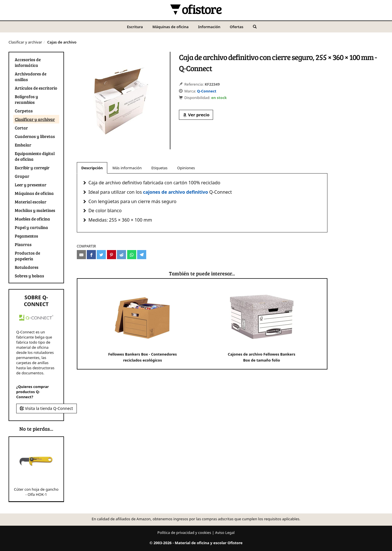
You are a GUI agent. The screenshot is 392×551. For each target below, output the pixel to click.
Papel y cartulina (31, 227)
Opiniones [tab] (186, 168)
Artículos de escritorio (36, 88)
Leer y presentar (31, 185)
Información (209, 27)
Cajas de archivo (62, 42)
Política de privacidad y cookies (184, 533)
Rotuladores (27, 267)
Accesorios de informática (28, 62)
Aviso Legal (225, 533)
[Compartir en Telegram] (142, 255)
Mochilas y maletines (35, 210)
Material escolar (31, 202)
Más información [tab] (127, 168)
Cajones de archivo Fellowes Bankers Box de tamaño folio (262, 324)
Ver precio (196, 115)
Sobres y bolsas (29, 276)
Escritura (135, 27)
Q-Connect (207, 91)
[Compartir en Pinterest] (112, 255)
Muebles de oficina (32, 219)
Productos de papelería (27, 256)
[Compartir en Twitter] (101, 255)
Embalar (23, 145)
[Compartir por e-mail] (81, 255)
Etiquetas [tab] (159, 168)
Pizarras (23, 244)
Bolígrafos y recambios (26, 99)
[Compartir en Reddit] (121, 255)
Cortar (21, 128)
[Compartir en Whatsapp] (132, 255)
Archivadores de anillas (31, 77)
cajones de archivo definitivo (176, 192)
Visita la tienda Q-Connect (47, 408)
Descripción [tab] (92, 168)
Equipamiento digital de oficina (35, 156)
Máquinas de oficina (171, 27)
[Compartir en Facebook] (91, 255)
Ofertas (237, 27)
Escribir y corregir (32, 168)
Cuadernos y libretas (35, 136)
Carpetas (24, 111)
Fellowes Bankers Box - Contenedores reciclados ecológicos (142, 324)
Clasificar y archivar (25, 42)
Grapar (22, 176)
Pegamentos (26, 236)
